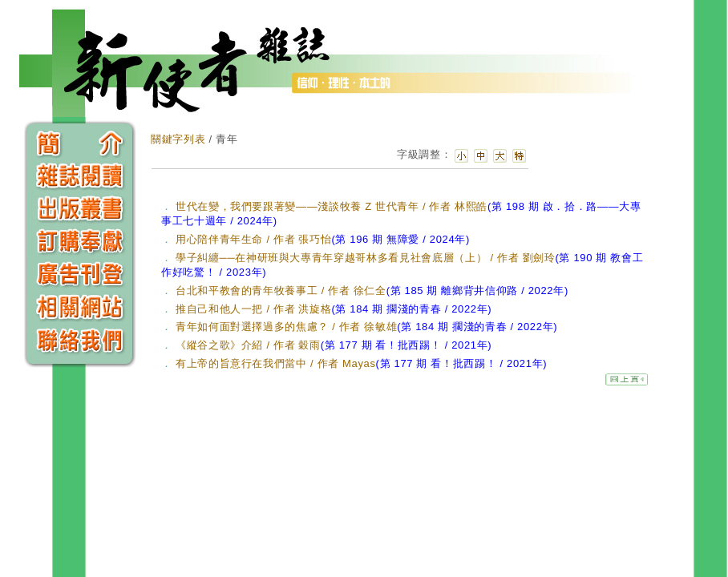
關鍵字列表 (178, 139)
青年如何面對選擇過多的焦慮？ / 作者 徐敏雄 (366, 327)
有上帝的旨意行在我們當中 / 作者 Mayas (361, 363)
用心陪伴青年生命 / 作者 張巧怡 (323, 239)
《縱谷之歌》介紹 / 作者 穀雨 (334, 345)
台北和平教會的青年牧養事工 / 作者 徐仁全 (372, 291)
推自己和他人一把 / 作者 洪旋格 (334, 309)
